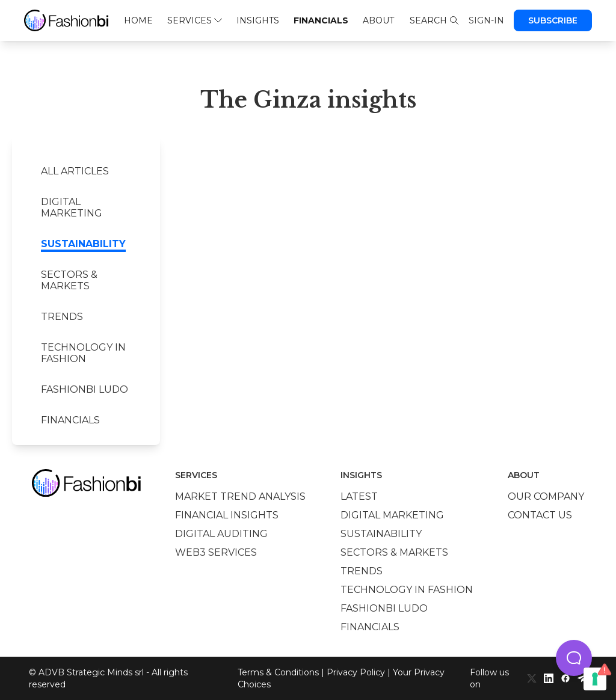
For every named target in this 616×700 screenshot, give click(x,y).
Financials (321, 20)
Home (138, 20)
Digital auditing (221, 534)
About (378, 20)
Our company (546, 496)
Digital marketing (72, 207)
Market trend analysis (240, 496)
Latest (359, 496)
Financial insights (227, 515)
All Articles (75, 171)
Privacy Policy (356, 672)
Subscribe (553, 20)
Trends (62, 317)
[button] (574, 658)
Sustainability (83, 244)
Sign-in (486, 20)
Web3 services (216, 552)
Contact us (540, 515)
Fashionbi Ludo (85, 389)
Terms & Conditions (278, 672)
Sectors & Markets (69, 280)
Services (195, 20)
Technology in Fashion (83, 353)
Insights (258, 20)
